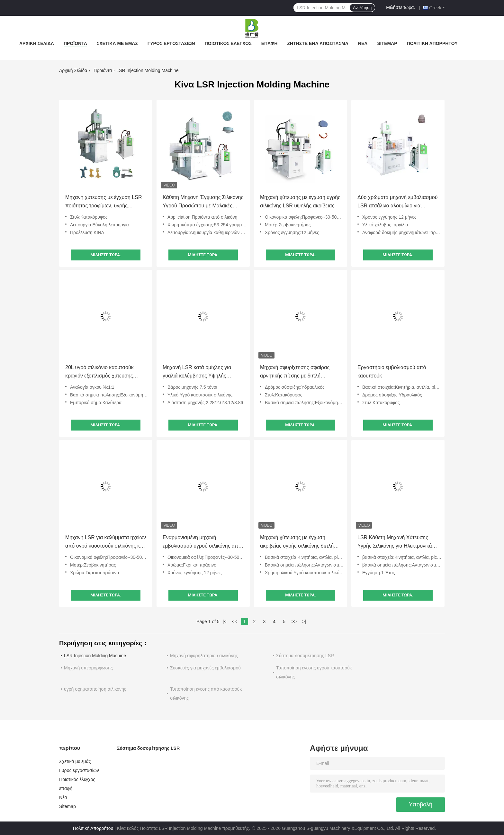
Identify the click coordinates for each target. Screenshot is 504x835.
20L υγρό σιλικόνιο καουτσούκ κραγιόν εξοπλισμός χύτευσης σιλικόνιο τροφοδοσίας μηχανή (100, 372)
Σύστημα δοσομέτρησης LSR (305, 656)
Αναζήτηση (362, 8)
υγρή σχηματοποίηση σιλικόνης (95, 689)
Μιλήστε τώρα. (401, 7)
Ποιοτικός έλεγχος (228, 43)
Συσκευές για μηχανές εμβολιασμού (205, 668)
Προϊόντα (75, 43)
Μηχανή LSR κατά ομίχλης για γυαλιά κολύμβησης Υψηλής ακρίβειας (197, 372)
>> (294, 622)
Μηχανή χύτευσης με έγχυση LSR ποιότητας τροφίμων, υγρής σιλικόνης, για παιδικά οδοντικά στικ (106, 202)
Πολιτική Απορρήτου (432, 43)
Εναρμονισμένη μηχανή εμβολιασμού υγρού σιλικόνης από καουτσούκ (202, 542)
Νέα (363, 43)
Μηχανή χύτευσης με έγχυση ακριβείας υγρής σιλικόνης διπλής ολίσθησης (298, 542)
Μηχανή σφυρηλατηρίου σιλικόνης (204, 656)
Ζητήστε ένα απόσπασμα (318, 43)
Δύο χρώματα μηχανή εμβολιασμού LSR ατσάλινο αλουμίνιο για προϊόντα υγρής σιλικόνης (397, 202)
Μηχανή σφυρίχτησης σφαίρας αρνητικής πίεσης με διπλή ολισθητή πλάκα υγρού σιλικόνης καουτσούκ (297, 372)
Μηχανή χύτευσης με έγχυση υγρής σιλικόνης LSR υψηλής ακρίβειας (300, 201)
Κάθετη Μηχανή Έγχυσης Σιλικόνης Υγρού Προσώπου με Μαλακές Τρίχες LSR (203, 202)
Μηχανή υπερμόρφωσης (88, 668)
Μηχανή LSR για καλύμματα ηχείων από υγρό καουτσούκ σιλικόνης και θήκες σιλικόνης (106, 542)
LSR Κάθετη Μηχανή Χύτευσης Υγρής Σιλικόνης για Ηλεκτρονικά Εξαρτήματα (395, 542)
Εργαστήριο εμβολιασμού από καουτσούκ (392, 372)
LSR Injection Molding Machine (95, 656)
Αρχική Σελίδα (37, 43)
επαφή (270, 43)
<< (234, 622)
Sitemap (387, 43)
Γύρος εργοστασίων (171, 43)
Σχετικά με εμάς (117, 43)
